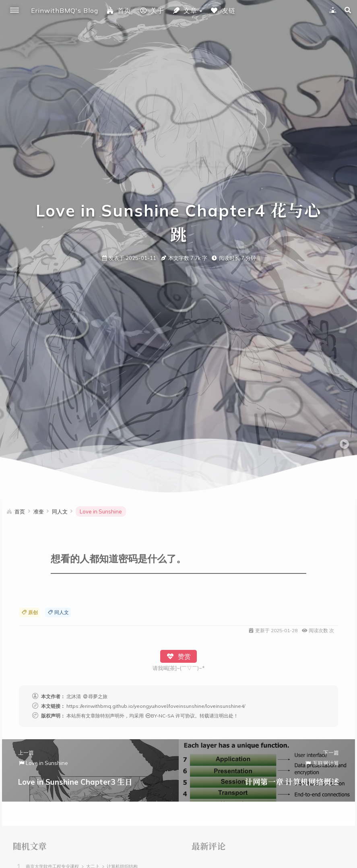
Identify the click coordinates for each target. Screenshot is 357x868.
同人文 (58, 612)
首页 (119, 10)
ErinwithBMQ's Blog (65, 10)
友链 (223, 10)
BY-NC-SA (160, 716)
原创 (29, 612)
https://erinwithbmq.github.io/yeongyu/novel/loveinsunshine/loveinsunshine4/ (156, 706)
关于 (152, 10)
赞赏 (178, 656)
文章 (185, 10)
